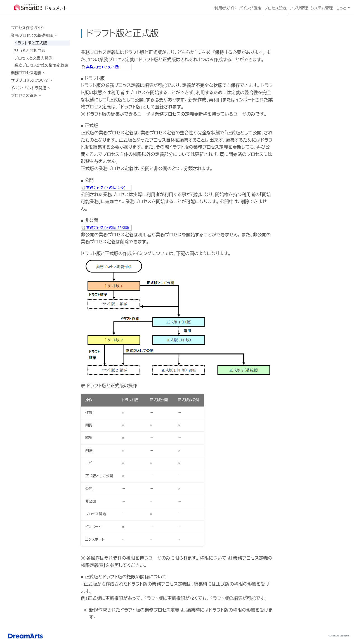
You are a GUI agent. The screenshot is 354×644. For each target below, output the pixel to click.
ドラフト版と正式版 (31, 43)
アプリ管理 (299, 8)
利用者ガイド (225, 8)
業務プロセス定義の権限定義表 (41, 65)
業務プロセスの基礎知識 (32, 35)
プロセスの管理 (25, 96)
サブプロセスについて (30, 80)
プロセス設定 (275, 8)
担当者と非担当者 (30, 51)
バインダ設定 (250, 8)
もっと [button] (341, 8)
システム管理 (322, 8)
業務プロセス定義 (27, 73)
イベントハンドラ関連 (29, 88)
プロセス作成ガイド (27, 28)
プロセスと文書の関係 (33, 58)
